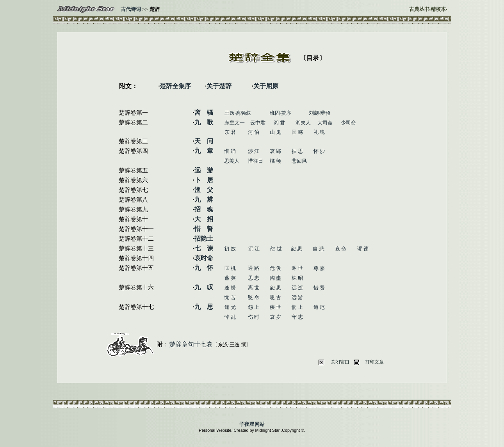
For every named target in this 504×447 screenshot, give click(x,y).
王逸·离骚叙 (238, 113)
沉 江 (254, 249)
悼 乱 (230, 317)
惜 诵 (230, 151)
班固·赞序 (280, 113)
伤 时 (254, 317)
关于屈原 (266, 86)
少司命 (348, 123)
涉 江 (254, 151)
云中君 (258, 123)
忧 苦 (230, 297)
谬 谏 (363, 249)
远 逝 (297, 288)
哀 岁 (275, 317)
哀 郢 (275, 151)
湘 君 (279, 123)
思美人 (232, 161)
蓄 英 (230, 278)
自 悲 (318, 249)
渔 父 (204, 190)
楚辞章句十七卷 (191, 344)
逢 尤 (230, 307)
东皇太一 (235, 123)
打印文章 (374, 362)
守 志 (297, 317)
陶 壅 (275, 278)
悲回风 (299, 161)
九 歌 (204, 122)
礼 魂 (319, 132)
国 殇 (297, 132)
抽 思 (297, 151)
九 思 (204, 307)
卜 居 (204, 180)
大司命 (325, 123)
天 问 (204, 141)
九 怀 (204, 268)
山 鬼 (275, 132)
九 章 (204, 151)
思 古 (275, 297)
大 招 (204, 219)
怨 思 (297, 249)
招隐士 (204, 239)
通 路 (254, 268)
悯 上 (297, 307)
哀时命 (204, 258)
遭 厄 (319, 307)
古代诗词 (131, 9)
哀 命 (341, 249)
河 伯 (254, 132)
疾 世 (275, 307)
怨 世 (276, 249)
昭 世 (297, 268)
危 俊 (275, 268)
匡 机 (230, 268)
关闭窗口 (340, 362)
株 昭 (297, 278)
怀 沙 (319, 151)
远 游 (204, 170)
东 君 (230, 132)
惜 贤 (319, 288)
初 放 (230, 249)
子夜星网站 (252, 424)
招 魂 (204, 209)
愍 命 (254, 297)
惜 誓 (204, 229)
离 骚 (204, 113)
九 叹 (204, 287)
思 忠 (254, 278)
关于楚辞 (219, 86)
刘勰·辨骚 (320, 113)
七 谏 (204, 248)
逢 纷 (230, 288)
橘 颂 (275, 161)
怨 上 (254, 307)
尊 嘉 (319, 268)
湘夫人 (303, 123)
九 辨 (204, 200)
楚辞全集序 (175, 86)
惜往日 (256, 161)
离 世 (254, 288)
